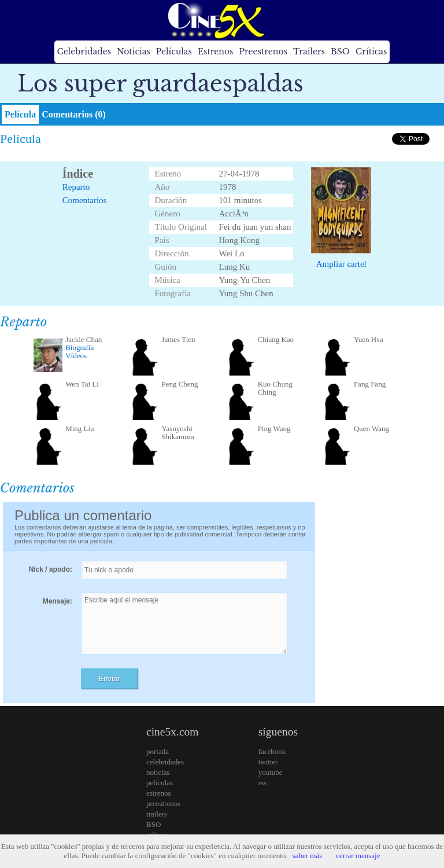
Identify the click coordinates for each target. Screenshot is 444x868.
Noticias (134, 52)
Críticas (371, 52)
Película (20, 114)
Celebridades (84, 52)
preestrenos (163, 803)
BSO (340, 52)
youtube (271, 772)
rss (262, 783)
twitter (268, 762)
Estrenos (216, 52)
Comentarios (85, 200)
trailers (157, 814)
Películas (174, 52)
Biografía (79, 347)
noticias (158, 772)
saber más (308, 856)
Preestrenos (263, 52)
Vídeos (76, 356)
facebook (272, 751)
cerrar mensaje (358, 856)
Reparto (76, 187)
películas (160, 783)
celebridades (165, 762)
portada (158, 751)
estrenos (159, 793)
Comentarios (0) (74, 114)
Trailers (309, 52)
